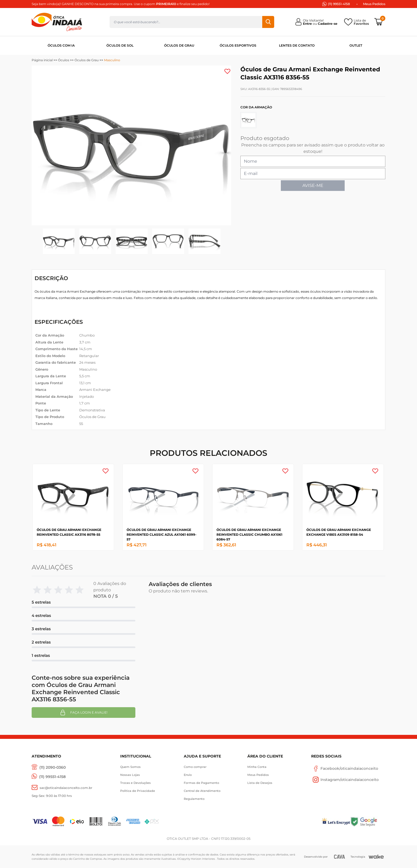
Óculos (64, 60)
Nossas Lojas (130, 775)
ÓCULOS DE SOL (120, 45)
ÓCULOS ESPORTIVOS (238, 45)
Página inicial (42, 60)
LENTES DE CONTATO (297, 45)
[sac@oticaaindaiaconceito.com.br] (62, 788)
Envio (188, 775)
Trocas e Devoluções (135, 783)
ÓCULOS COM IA (61, 45)
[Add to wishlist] (227, 71)
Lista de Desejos (260, 783)
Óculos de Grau (87, 60)
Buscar (268, 22)
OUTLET (356, 45)
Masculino (112, 60)
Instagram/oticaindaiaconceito (345, 780)
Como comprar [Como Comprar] (195, 767)
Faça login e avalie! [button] (84, 713)
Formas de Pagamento (201, 783)
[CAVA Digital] (339, 857)
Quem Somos (130, 767)
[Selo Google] (368, 822)
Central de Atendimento (202, 791)
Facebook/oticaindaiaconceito (345, 768)
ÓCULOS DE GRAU (179, 45)
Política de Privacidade (138, 791)
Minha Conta (257, 767)
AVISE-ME (313, 185)
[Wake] (376, 857)
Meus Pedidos (374, 4)
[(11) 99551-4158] (49, 777)
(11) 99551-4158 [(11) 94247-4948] (339, 4)
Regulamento (194, 799)
